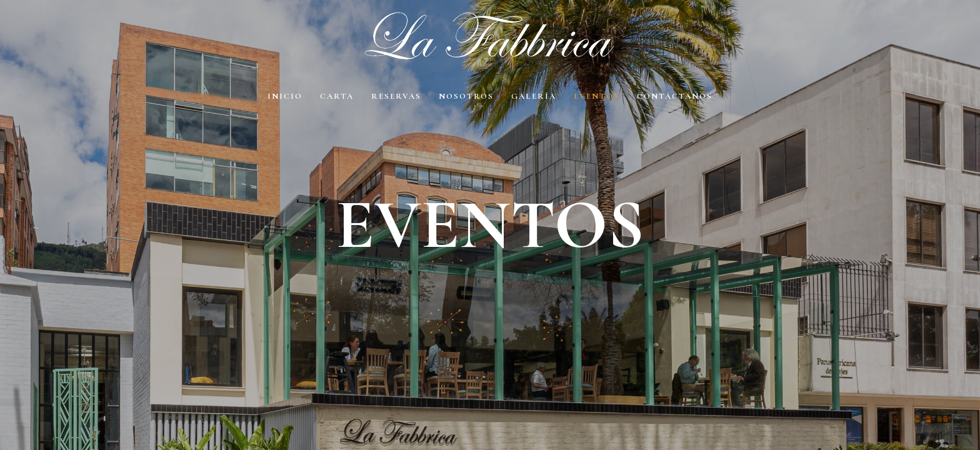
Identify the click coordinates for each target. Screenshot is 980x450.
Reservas (396, 96)
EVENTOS (597, 96)
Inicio (285, 96)
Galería (534, 96)
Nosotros (466, 96)
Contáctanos (675, 96)
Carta (337, 96)
